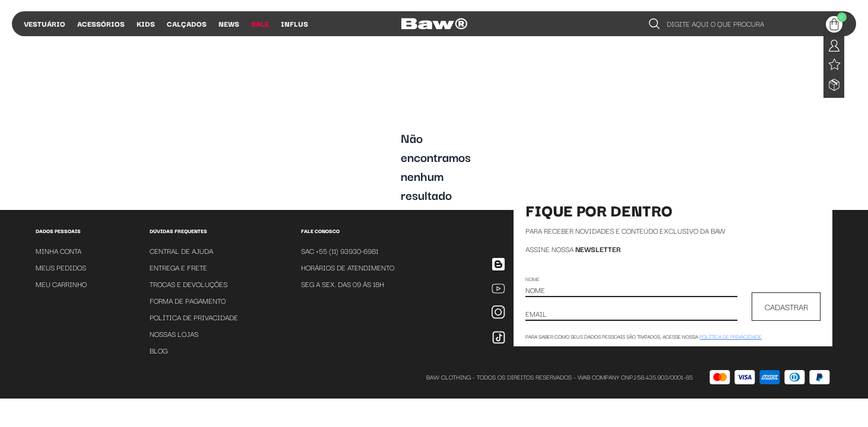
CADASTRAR (786, 307)
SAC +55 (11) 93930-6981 (340, 251)
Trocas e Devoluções (189, 284)
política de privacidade (731, 336)
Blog (159, 350)
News (229, 23)
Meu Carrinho (61, 284)
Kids (146, 23)
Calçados (187, 23)
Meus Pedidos (61, 267)
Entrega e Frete (178, 267)
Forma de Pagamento (188, 300)
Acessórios (101, 23)
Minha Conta (58, 251)
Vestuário (45, 23)
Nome (533, 279)
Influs (294, 23)
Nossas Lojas (174, 334)
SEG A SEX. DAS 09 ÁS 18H (343, 284)
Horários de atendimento (348, 267)
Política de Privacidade (194, 317)
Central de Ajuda (181, 251)
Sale (260, 23)
